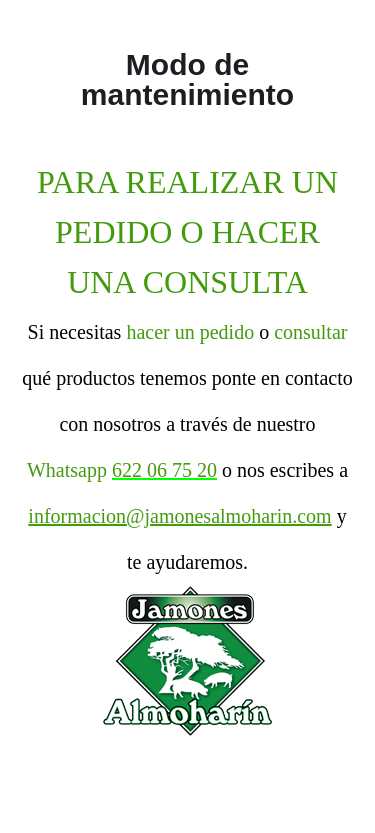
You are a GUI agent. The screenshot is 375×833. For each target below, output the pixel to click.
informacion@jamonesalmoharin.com (179, 516)
